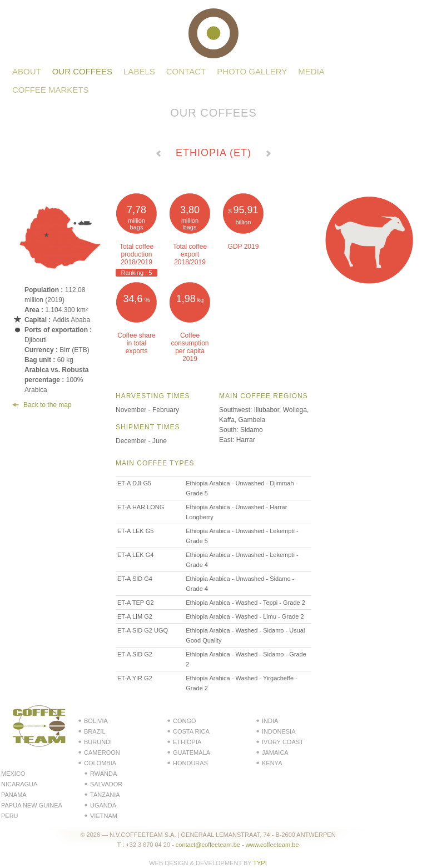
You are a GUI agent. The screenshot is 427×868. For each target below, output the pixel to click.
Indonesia (279, 731)
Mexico (13, 774)
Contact (186, 71)
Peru (10, 816)
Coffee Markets (51, 90)
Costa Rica (191, 731)
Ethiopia (187, 742)
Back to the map (48, 405)
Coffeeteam (213, 33)
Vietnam (104, 816)
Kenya (272, 763)
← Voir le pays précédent (158, 155)
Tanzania (105, 795)
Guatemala (192, 752)
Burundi (98, 742)
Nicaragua (19, 784)
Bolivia (96, 721)
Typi (260, 863)
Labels (139, 71)
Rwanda (103, 774)
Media (311, 71)
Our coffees (82, 71)
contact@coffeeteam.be (208, 845)
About (27, 71)
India (270, 721)
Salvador (106, 784)
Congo (185, 721)
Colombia (100, 763)
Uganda (103, 805)
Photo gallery (252, 71)
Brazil (95, 731)
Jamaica (275, 752)
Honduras (190, 763)
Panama (14, 795)
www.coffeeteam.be (272, 845)
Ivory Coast (283, 742)
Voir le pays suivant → (269, 155)
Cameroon (102, 752)
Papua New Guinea (32, 805)
